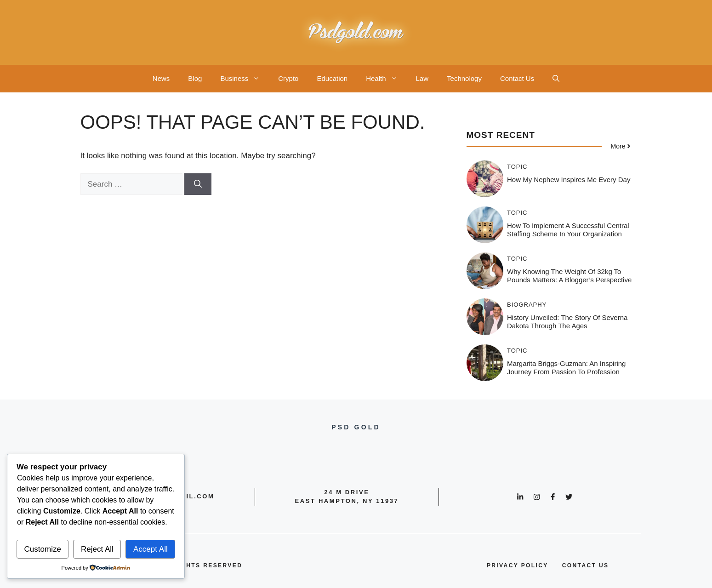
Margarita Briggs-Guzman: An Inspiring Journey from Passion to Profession (566, 368)
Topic (517, 167)
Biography (527, 305)
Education (332, 78)
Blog (195, 78)
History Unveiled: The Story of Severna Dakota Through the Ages (567, 322)
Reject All (97, 549)
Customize (43, 549)
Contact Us (517, 78)
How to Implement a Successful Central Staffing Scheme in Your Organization (568, 230)
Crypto (288, 78)
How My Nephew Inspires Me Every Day (569, 180)
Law (422, 78)
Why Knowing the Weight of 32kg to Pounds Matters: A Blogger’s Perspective (569, 276)
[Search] (198, 184)
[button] (556, 79)
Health (386, 79)
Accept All (151, 549)
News (161, 78)
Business (245, 79)
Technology (464, 78)
